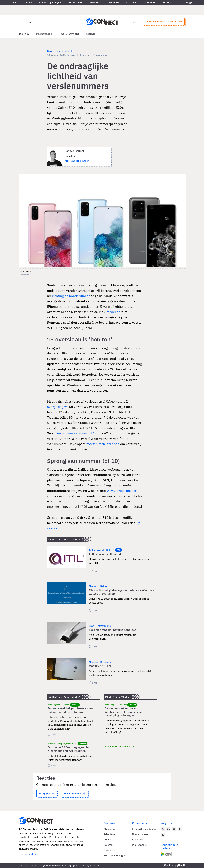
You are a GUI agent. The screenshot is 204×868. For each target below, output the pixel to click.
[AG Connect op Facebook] (180, 829)
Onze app (109, 850)
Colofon (108, 845)
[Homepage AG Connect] (102, 22)
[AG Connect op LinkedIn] (168, 829)
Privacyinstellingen (115, 855)
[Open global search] (30, 22)
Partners (167, 2)
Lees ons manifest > (28, 854)
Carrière (91, 34)
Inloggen (189, 2)
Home (14, 2)
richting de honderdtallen (71, 296)
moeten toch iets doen (103, 444)
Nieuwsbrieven (75, 2)
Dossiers (28, 2)
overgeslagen (57, 407)
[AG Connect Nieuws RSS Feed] (163, 835)
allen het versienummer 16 (74, 433)
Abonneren (132, 2)
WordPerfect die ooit (122, 491)
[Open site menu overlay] (20, 22)
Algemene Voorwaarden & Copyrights (59, 865)
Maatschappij (44, 34)
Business (24, 34)
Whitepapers (113, 2)
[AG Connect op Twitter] (163, 829)
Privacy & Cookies (91, 865)
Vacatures (95, 2)
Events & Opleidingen (50, 2)
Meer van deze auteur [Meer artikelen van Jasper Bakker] (77, 161)
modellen (113, 312)
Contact (108, 839)
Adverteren (150, 2)
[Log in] (134, 22)
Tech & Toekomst (69, 34)
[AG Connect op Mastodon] (174, 829)
